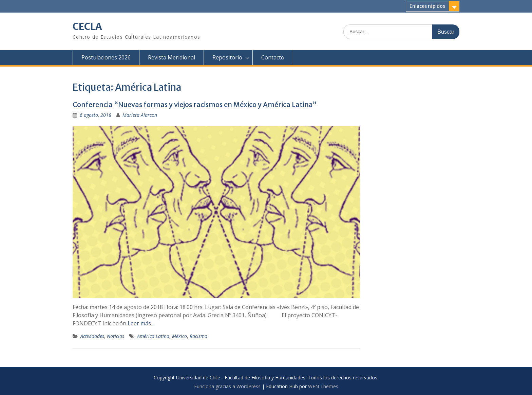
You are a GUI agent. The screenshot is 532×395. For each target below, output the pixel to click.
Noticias (116, 336)
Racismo (198, 336)
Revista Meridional (172, 57)
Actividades (92, 336)
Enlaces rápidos (427, 6)
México (179, 336)
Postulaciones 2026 (106, 57)
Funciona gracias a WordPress (227, 386)
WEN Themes (323, 386)
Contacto (273, 57)
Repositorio (227, 57)
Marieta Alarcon (140, 115)
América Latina (153, 336)
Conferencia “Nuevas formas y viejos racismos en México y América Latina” (195, 104)
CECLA (87, 26)
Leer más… (141, 323)
